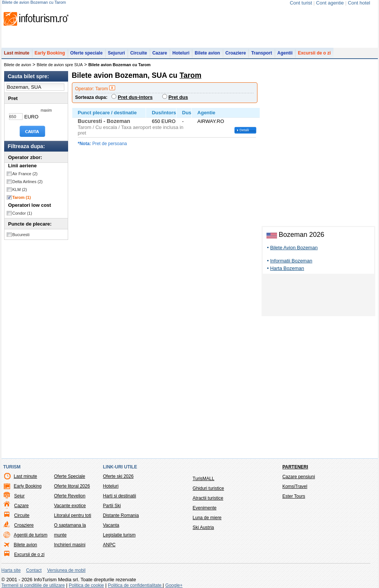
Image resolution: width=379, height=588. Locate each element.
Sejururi (116, 53)
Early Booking (50, 53)
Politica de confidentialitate (135, 585)
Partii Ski (112, 506)
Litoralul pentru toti (73, 515)
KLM (20, 189)
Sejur (20, 496)
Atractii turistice (208, 498)
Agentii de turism (31, 535)
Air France (25, 174)
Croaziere (236, 53)
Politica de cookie (86, 585)
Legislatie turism (119, 535)
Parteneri (295, 467)
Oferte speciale (87, 53)
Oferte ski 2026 (118, 476)
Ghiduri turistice (208, 488)
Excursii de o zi (314, 53)
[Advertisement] (318, 296)
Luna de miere (207, 518)
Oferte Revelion (70, 496)
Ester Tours (294, 496)
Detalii (244, 130)
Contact (34, 570)
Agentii (285, 53)
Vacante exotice (70, 506)
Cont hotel (359, 3)
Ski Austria (203, 527)
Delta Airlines (28, 182)
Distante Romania (121, 515)
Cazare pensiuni (299, 477)
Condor (22, 213)
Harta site (11, 570)
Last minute (17, 53)
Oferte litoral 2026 (72, 486)
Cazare (160, 53)
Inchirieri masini (70, 545)
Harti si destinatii (120, 496)
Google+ (174, 585)
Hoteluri (181, 53)
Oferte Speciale (70, 476)
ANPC (109, 545)
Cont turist (301, 3)
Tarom (22, 197)
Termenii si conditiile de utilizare (33, 585)
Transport (261, 53)
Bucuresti (21, 235)
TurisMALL (204, 479)
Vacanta (111, 525)
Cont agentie (330, 3)
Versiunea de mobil (66, 570)
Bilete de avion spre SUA (60, 65)
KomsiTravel (295, 486)
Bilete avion (207, 53)
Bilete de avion (18, 65)
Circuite (139, 53)
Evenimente (205, 508)
